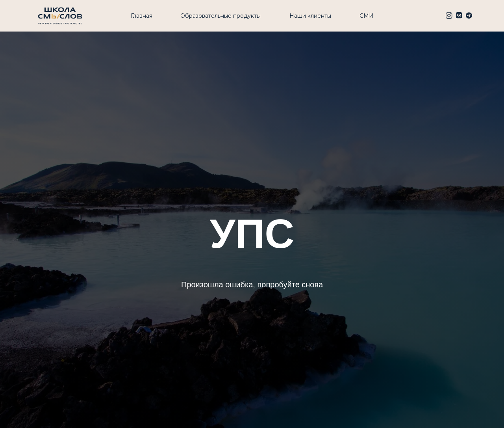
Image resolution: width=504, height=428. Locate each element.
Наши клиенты (310, 16)
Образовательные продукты (220, 16)
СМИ (367, 16)
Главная (142, 16)
